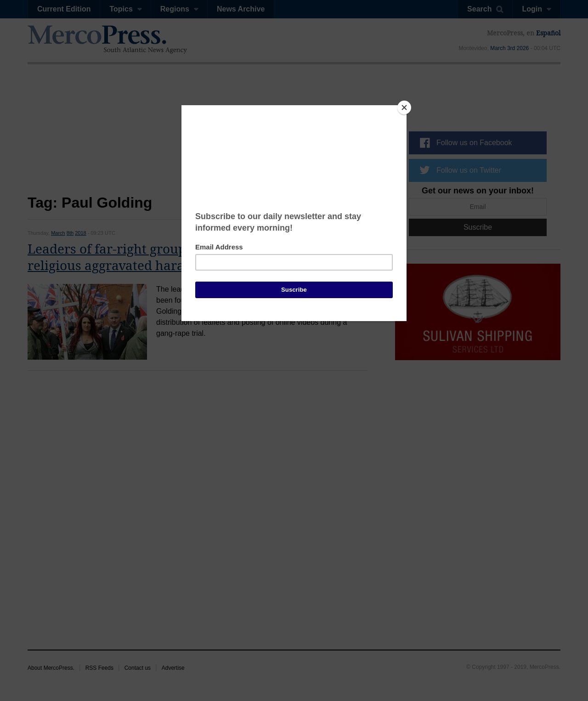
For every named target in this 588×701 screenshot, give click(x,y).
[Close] (404, 107)
